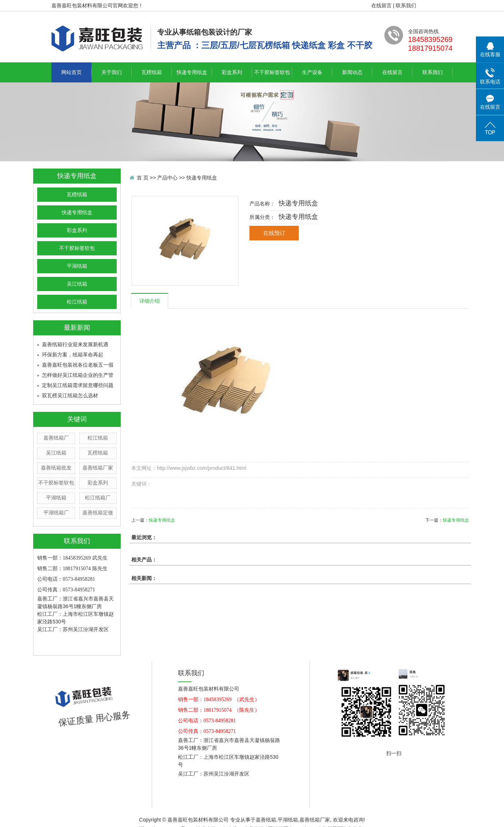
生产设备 (312, 72)
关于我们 (112, 72)
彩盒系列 (232, 72)
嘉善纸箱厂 (56, 438)
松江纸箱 (77, 302)
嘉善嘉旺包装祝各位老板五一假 (78, 365)
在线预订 (274, 233)
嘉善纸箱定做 (98, 513)
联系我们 (406, 5)
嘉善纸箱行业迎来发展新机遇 (75, 344)
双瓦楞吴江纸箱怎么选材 (70, 395)
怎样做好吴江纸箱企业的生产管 (78, 375)
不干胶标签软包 (272, 72)
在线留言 (381, 5)
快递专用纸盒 (192, 72)
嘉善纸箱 (266, 820)
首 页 (143, 178)
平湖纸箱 (77, 266)
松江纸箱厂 (98, 498)
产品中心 (167, 178)
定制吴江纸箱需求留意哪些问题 (78, 385)
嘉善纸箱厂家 (98, 468)
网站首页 (71, 72)
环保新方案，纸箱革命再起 (73, 355)
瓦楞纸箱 (152, 72)
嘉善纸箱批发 (56, 468)
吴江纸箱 (77, 284)
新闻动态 (352, 72)
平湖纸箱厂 (56, 513)
